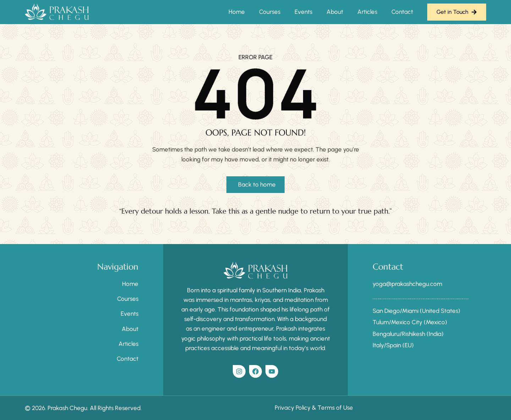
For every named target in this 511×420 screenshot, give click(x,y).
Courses (270, 12)
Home (237, 12)
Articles (367, 12)
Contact (402, 12)
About (335, 12)
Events (303, 12)
